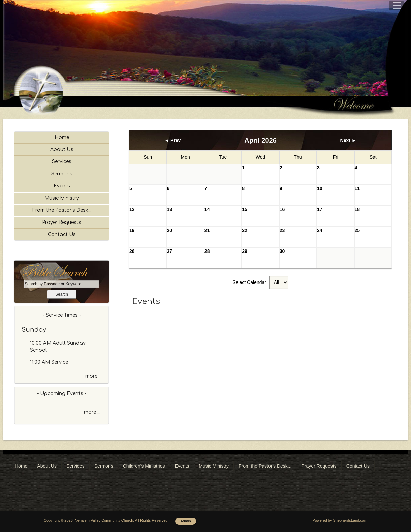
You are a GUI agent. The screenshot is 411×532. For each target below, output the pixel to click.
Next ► (348, 140)
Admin (185, 521)
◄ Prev (172, 140)
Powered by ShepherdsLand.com (340, 520)
